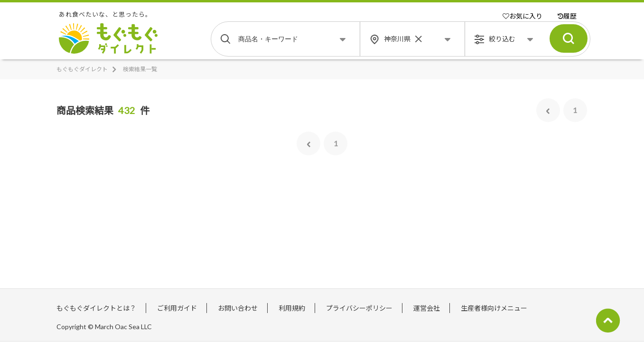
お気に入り (523, 16)
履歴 (567, 16)
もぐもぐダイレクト (82, 69)
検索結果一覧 (140, 69)
